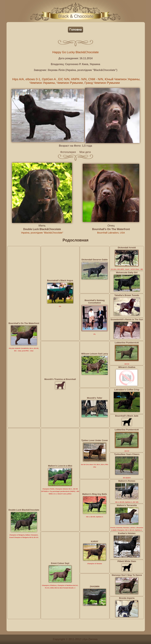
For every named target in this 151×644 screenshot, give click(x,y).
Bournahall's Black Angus (60, 280)
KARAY (95, 541)
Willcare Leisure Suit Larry (95, 354)
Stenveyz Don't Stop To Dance (127, 575)
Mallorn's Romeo (127, 481)
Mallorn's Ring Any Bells (95, 494)
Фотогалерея (68, 152)
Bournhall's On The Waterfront (111, 229)
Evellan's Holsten (127, 533)
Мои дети (85, 152)
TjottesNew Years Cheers (127, 454)
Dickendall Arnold (127, 248)
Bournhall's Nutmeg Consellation (95, 301)
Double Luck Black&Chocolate (42, 229)
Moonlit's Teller (95, 398)
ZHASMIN (95, 586)
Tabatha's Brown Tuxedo (127, 295)
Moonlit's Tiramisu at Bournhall (60, 379)
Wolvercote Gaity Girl (127, 272)
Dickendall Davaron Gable (95, 260)
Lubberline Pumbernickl (127, 343)
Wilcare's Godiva (127, 367)
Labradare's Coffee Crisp (127, 390)
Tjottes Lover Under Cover (95, 440)
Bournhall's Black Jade (127, 416)
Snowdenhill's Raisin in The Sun (127, 319)
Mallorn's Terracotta (127, 505)
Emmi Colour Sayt (60, 563)
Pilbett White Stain (127, 561)
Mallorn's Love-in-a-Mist (60, 466)
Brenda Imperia (127, 598)
